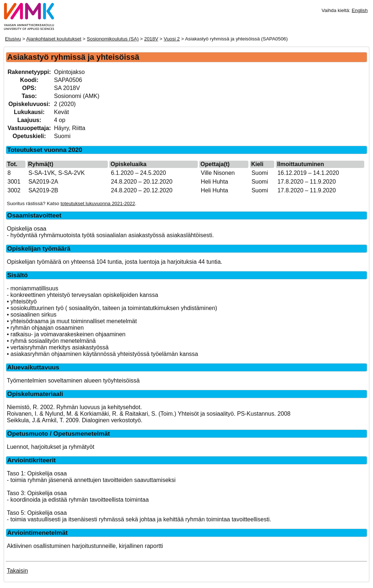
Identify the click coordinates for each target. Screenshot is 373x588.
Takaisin (17, 571)
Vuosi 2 (172, 39)
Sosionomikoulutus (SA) (113, 39)
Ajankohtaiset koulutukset (54, 39)
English (360, 10)
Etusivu (13, 39)
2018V (151, 39)
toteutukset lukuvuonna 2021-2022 (98, 203)
